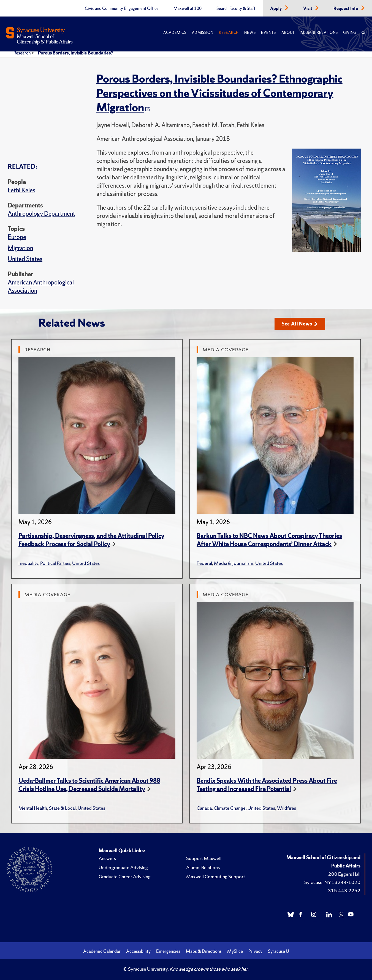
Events (268, 33)
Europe (17, 237)
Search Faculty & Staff (236, 9)
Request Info (346, 9)
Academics (175, 33)
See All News (300, 324)
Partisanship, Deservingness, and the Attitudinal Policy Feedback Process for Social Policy (91, 540)
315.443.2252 (344, 890)
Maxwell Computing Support (216, 876)
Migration (20, 248)
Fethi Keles (21, 190)
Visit (308, 9)
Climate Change (230, 808)
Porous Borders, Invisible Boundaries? (75, 53)
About (288, 33)
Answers (107, 858)
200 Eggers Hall (344, 874)
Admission (203, 33)
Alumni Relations (319, 33)
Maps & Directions (204, 951)
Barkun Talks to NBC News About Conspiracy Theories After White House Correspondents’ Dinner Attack (269, 540)
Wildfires (287, 808)
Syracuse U (279, 951)
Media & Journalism (234, 563)
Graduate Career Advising (125, 876)
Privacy (255, 951)
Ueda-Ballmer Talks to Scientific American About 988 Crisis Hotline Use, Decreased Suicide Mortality (89, 785)
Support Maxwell (204, 858)
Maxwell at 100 (188, 9)
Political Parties (55, 563)
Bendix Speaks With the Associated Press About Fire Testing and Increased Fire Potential (267, 785)
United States (25, 259)
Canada (204, 808)
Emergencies (168, 951)
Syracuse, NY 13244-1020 (332, 882)
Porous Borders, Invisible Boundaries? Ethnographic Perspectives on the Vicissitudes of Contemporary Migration (219, 93)
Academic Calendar (102, 951)
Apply (276, 9)
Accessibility (138, 951)
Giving (350, 33)
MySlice (235, 951)
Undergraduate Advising (123, 867)
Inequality (28, 563)
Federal (204, 563)
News (250, 33)
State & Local (62, 808)
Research (229, 33)
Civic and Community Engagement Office (122, 9)
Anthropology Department (41, 214)
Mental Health (33, 808)
